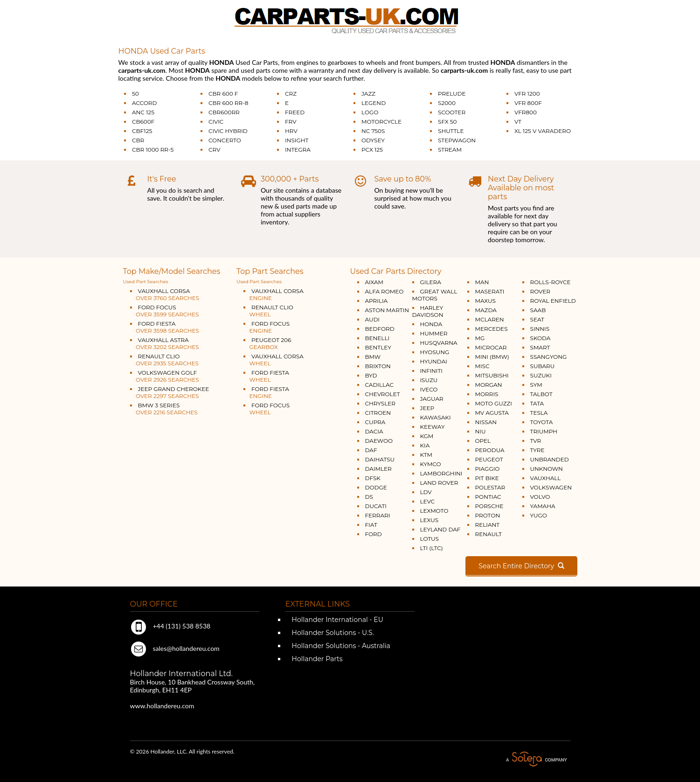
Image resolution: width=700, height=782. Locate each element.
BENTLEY (378, 347)
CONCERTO (225, 140)
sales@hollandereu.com (175, 648)
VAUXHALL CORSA (165, 294)
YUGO (539, 515)
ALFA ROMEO (385, 291)
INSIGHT (297, 140)
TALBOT (541, 394)
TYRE (537, 450)
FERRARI (378, 515)
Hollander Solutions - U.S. (332, 633)
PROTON (488, 515)
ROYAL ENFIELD (553, 301)
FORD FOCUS (165, 311)
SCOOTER (452, 112)
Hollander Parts (316, 659)
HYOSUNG (435, 352)
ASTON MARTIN (387, 310)
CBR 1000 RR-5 (153, 150)
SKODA (541, 338)
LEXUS (430, 520)
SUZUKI (541, 375)
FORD (374, 534)
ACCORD (144, 103)
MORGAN (489, 385)
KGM (427, 436)
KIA (425, 445)
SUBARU (543, 366)
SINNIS (540, 329)
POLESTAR (490, 487)
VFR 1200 (527, 94)
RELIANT (488, 525)
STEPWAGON (457, 140)
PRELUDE (452, 94)
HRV (291, 131)
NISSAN (486, 422)
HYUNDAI (434, 361)
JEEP (427, 408)
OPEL (483, 441)
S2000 (447, 103)
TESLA (539, 413)
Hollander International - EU (337, 620)
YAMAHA (543, 506)
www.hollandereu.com (162, 706)
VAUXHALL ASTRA (165, 343)
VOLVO (540, 497)
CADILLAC (380, 385)
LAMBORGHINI (441, 473)
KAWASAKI (436, 417)
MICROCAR (491, 347)
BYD (371, 375)
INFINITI (432, 371)
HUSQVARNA (439, 343)
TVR (536, 441)
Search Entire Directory (521, 566)
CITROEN (378, 413)
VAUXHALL (546, 478)
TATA (537, 403)
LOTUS (430, 539)
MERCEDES (492, 329)
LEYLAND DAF (440, 529)
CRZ (291, 94)
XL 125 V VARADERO (543, 131)
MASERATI (490, 291)
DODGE (376, 487)
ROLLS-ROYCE (551, 282)
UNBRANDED (550, 459)
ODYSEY (373, 140)
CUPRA (375, 422)
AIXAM (374, 282)
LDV (426, 492)
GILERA (431, 282)
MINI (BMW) (492, 357)
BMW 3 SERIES (164, 409)
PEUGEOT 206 (267, 343)
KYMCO (431, 464)
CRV (215, 150)
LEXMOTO (434, 511)
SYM (536, 385)
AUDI (372, 319)
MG (480, 338)
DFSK (373, 478)
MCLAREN (490, 319)
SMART (540, 347)
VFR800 (526, 112)
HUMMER (434, 333)
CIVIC (216, 122)
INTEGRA (298, 150)
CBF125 (142, 131)
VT (518, 122)
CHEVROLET (383, 394)
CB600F (143, 122)
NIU (481, 431)
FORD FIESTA (165, 327)
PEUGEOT (489, 459)
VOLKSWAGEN (551, 487)
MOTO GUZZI (494, 403)
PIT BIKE (487, 478)
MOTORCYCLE (381, 122)
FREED (295, 112)
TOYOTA (542, 422)
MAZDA (486, 310)
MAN (482, 282)
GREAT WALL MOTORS (435, 295)
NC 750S (373, 131)
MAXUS (485, 301)
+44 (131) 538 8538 (170, 626)
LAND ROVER (439, 483)
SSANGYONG (549, 357)
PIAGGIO (488, 469)
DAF (371, 450)
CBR (138, 140)
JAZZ (368, 94)
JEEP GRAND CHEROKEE (170, 392)
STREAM (450, 150)
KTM (426, 455)
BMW (373, 357)
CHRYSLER (380, 403)
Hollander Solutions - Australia (340, 646)
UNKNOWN (547, 469)
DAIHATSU (380, 459)
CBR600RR (224, 112)
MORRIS (487, 394)
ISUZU (429, 380)
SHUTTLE (451, 131)
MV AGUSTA (492, 413)
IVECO (429, 389)
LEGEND (374, 103)
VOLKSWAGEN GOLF (165, 376)
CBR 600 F (223, 94)
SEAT (537, 319)
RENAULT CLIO (164, 360)
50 (135, 94)
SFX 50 (447, 122)
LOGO (370, 112)
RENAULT (489, 534)
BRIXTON (378, 366)
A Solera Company (536, 759)
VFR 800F (528, 103)
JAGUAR (432, 399)
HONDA (431, 324)
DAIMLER (378, 469)
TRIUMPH (544, 431)
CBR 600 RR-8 (228, 103)
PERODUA (490, 450)
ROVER (540, 291)
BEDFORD (380, 329)
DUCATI (376, 506)
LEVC (428, 501)
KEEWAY (433, 427)
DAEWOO (379, 441)
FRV (291, 122)
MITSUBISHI (492, 375)
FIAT (371, 525)
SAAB (538, 310)
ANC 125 (143, 112)
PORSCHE (489, 506)
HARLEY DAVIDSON (428, 311)
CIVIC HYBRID (228, 131)
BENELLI (378, 338)
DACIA (374, 431)
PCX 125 (372, 150)
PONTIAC (488, 497)
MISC (482, 366)
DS (369, 497)
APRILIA (377, 301)
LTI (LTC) (432, 548)
